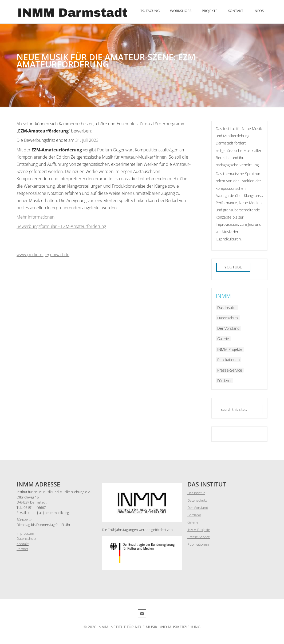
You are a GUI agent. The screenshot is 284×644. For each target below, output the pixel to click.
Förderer (224, 381)
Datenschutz (228, 318)
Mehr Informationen (35, 217)
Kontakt (235, 11)
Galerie (223, 339)
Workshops (181, 11)
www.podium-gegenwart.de (43, 255)
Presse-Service (230, 370)
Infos (259, 11)
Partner (22, 549)
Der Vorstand (228, 328)
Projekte (210, 11)
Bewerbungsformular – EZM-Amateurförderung (61, 226)
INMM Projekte (230, 349)
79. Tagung (150, 11)
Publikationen (228, 360)
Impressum (25, 533)
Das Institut (227, 307)
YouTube (233, 267)
